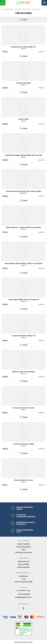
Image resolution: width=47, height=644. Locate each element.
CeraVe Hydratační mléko (24, 445)
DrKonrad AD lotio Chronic (24, 409)
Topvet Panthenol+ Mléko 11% (23, 337)
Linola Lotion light (23, 84)
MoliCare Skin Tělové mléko (24, 373)
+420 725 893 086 (23, 594)
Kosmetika (18, 9)
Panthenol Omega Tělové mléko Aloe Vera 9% (24, 156)
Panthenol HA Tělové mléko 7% (24, 48)
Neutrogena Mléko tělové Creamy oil (24, 300)
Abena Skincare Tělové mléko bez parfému (24, 228)
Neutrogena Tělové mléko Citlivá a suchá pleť (24, 264)
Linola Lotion (23, 120)
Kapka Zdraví (9, 9)
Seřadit (24, 20)
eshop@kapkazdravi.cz (24, 597)
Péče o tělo (27, 9)
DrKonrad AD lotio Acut (23, 481)
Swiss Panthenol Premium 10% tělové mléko (23, 192)
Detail (23, 56)
